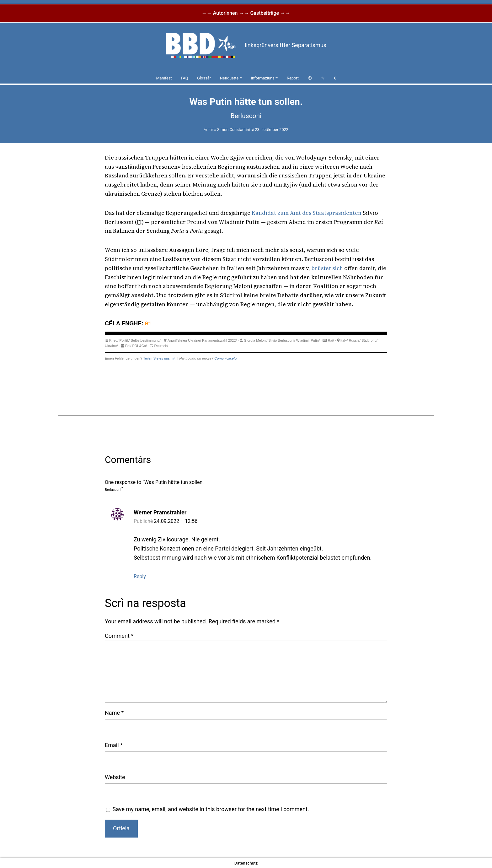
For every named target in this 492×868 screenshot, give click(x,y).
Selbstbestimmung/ (146, 340)
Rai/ (331, 340)
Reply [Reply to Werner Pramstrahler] (140, 576)
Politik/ (124, 340)
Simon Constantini (233, 130)
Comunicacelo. (226, 358)
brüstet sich (327, 268)
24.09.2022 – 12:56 (176, 521)
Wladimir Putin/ (308, 340)
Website (115, 777)
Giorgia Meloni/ (256, 340)
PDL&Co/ (140, 346)
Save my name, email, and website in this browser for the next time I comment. (211, 809)
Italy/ (344, 340)
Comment (119, 636)
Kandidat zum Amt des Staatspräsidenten (307, 213)
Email (114, 745)
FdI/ (128, 346)
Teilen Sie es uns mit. (160, 358)
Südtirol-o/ (369, 340)
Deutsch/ (161, 346)
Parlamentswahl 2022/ (219, 340)
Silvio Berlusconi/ (282, 340)
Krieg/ (114, 340)
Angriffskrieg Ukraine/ (184, 340)
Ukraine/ (111, 346)
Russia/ (355, 340)
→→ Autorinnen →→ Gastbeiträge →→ (246, 13)
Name (114, 713)
